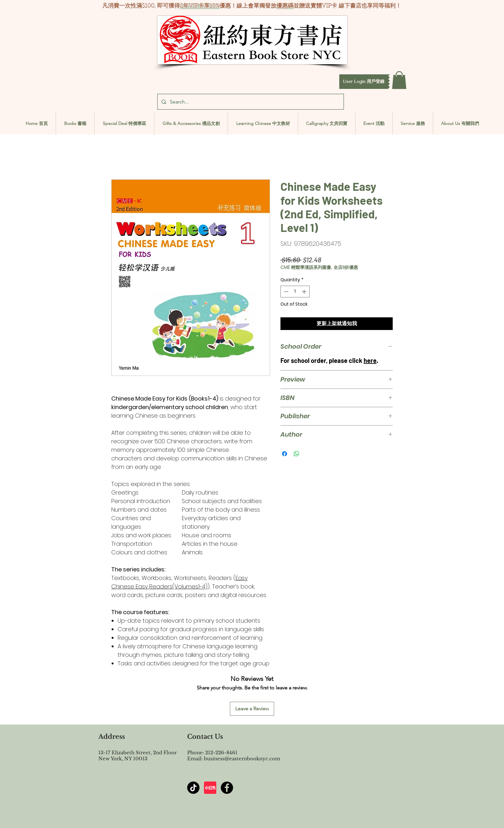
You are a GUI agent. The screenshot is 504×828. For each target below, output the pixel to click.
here (370, 360)
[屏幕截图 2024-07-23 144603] (210, 788)
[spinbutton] (295, 292)
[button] (364, 82)
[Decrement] (285, 292)
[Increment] (305, 292)
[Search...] (250, 102)
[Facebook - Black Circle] (227, 788)
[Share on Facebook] (285, 454)
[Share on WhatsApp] (297, 454)
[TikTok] (193, 788)
